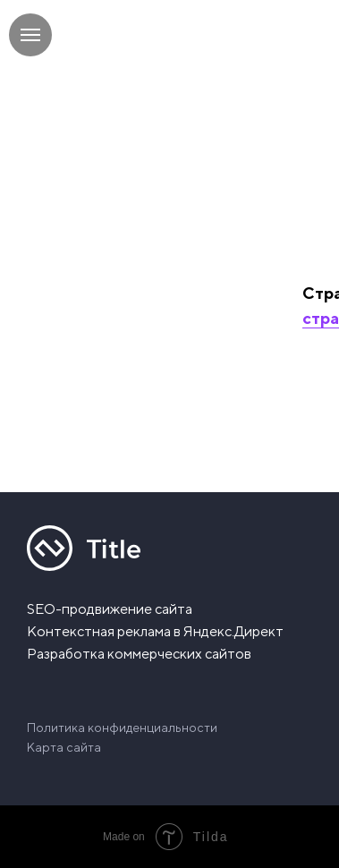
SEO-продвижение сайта (110, 609)
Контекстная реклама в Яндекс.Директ (155, 631)
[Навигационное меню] (30, 35)
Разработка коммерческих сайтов (139, 654)
